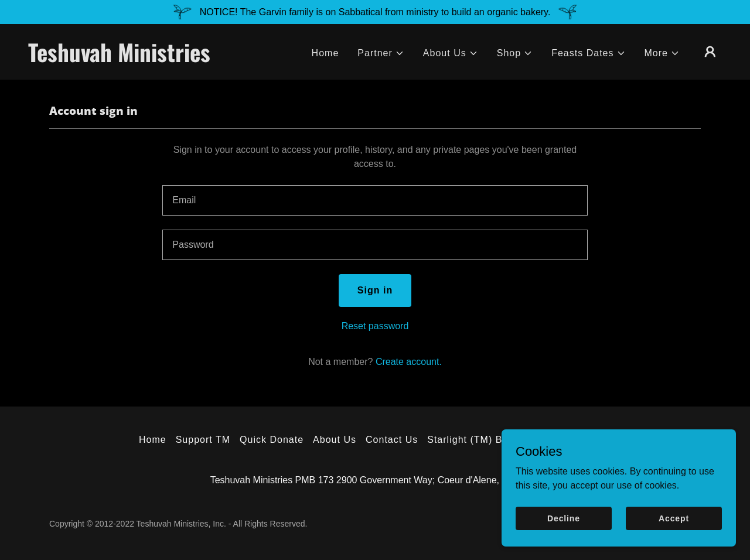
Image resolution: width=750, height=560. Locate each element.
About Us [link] (335, 440)
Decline (564, 518)
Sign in (375, 290)
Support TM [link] (203, 440)
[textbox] (375, 200)
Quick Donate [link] (272, 440)
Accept (674, 518)
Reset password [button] (375, 326)
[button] (381, 53)
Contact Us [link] (392, 440)
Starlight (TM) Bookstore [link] (485, 440)
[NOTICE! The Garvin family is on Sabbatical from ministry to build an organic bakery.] (375, 12)
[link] (125, 59)
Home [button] (153, 440)
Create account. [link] (409, 362)
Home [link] (325, 53)
